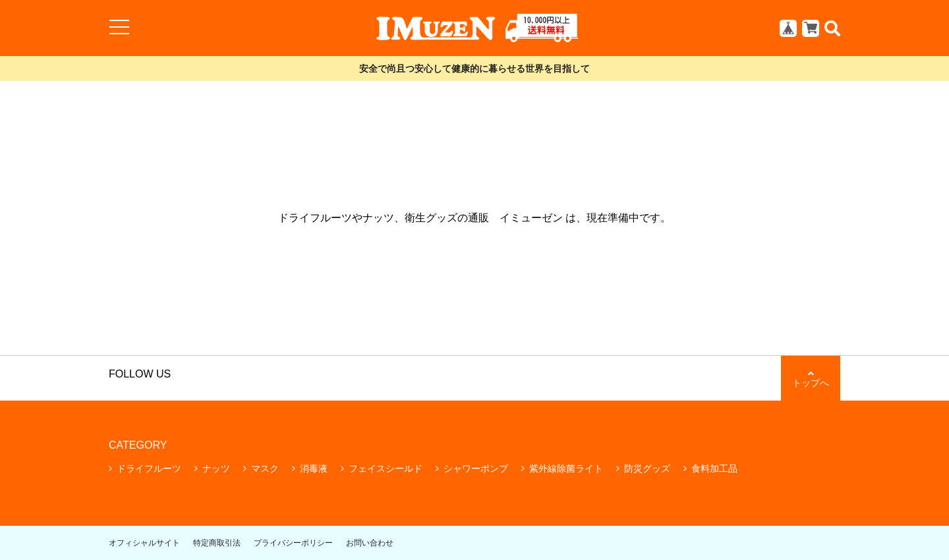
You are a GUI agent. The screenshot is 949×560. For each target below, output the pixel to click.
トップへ (811, 378)
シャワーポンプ (476, 468)
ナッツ (216, 468)
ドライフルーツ (149, 468)
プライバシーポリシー (293, 543)
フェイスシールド (386, 468)
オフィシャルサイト (144, 543)
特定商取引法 (217, 543)
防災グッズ (647, 468)
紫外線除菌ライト (566, 468)
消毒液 (314, 468)
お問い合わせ (370, 543)
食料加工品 (714, 468)
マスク (265, 468)
